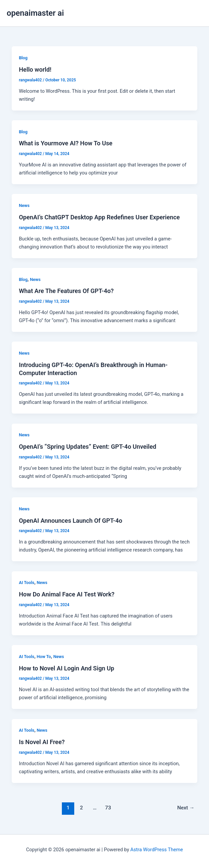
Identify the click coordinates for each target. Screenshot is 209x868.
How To (44, 657)
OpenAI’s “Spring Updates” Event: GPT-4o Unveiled (87, 447)
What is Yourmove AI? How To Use (66, 143)
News (24, 205)
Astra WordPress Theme (157, 850)
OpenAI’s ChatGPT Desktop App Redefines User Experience (99, 217)
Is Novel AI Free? (42, 742)
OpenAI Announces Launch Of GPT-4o (70, 521)
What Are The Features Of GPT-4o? (66, 291)
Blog (23, 58)
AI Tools (26, 583)
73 (108, 808)
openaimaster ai (35, 13)
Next (186, 808)
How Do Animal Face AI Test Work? (67, 594)
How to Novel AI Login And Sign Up (66, 668)
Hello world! (35, 69)
